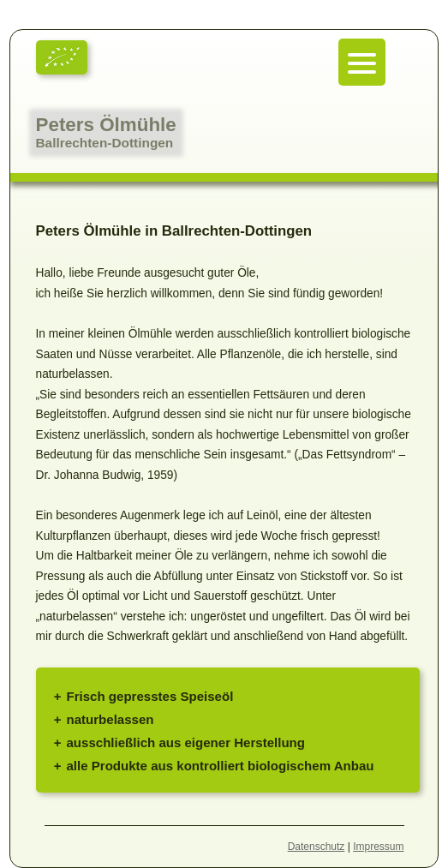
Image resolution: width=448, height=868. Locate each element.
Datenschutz (317, 847)
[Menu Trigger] (362, 62)
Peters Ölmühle (106, 125)
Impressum (378, 847)
